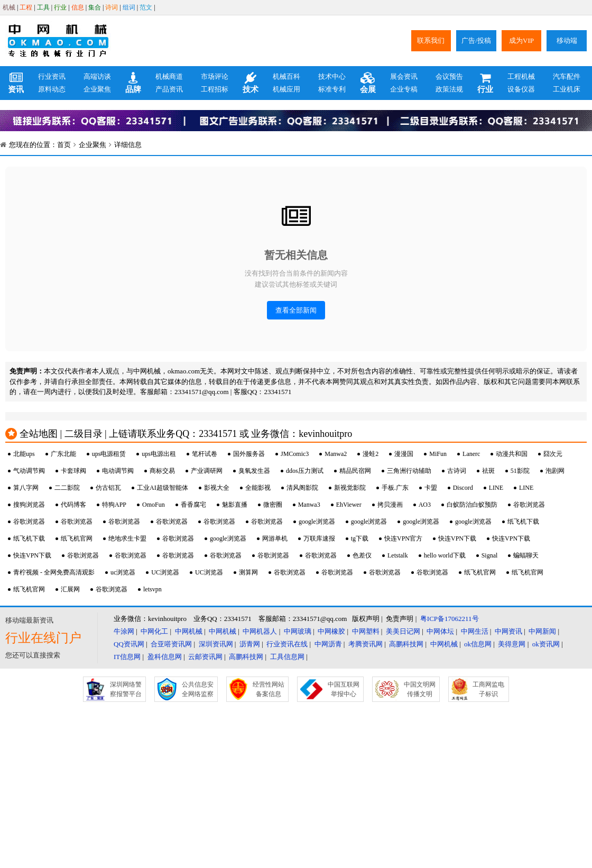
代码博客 (73, 505)
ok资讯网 (546, 644)
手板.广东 (395, 488)
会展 (368, 83)
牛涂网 (124, 631)
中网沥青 (328, 644)
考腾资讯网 (366, 644)
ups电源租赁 (109, 454)
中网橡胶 (331, 631)
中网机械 (189, 631)
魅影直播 (235, 505)
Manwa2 (336, 454)
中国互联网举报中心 (344, 689)
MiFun (438, 454)
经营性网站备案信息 (269, 689)
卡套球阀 (73, 471)
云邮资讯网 (205, 657)
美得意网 (512, 644)
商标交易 (162, 471)
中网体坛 (440, 631)
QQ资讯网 (129, 644)
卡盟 (431, 488)
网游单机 (275, 538)
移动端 (567, 40)
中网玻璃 (298, 631)
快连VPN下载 (457, 538)
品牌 (133, 83)
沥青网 (250, 644)
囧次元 (553, 454)
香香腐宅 (193, 505)
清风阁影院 (302, 488)
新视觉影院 (350, 488)
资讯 (16, 83)
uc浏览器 (123, 572)
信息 (78, 7)
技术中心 (332, 76)
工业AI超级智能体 (163, 488)
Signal (490, 555)
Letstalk (398, 555)
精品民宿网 (355, 471)
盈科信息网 (165, 657)
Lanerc (471, 454)
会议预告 (449, 76)
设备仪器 (521, 89)
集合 (95, 7)
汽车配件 (567, 76)
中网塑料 (366, 631)
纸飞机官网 (77, 538)
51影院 (520, 471)
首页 (64, 145)
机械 (9, 7)
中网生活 (475, 631)
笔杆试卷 (205, 454)
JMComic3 (295, 454)
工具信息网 (287, 657)
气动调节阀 (29, 471)
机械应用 (286, 89)
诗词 (112, 7)
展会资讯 (404, 76)
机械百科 (286, 76)
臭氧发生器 (254, 471)
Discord (463, 488)
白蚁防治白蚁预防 (472, 505)
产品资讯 (169, 89)
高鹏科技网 (406, 644)
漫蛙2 (371, 454)
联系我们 (431, 40)
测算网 (248, 572)
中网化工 (154, 631)
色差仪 (362, 555)
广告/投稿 (476, 40)
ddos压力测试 (305, 471)
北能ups (24, 454)
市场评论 (215, 76)
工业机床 (567, 89)
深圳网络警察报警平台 (126, 689)
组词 (129, 7)
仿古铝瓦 (108, 488)
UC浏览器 (165, 572)
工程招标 (215, 89)
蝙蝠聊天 (526, 555)
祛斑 (488, 471)
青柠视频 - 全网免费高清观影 (54, 572)
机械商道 (169, 76)
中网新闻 (542, 631)
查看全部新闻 (296, 310)
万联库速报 (319, 538)
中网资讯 (508, 631)
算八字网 (26, 488)
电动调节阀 (118, 471)
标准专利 (332, 89)
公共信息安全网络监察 (198, 689)
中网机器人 (260, 631)
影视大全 (217, 488)
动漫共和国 (512, 454)
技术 (251, 83)
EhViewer (349, 505)
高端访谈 (97, 76)
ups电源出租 (159, 454)
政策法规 (449, 89)
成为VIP (521, 40)
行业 (60, 7)
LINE (496, 488)
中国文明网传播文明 (420, 689)
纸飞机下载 (523, 522)
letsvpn (152, 589)
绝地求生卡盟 (127, 538)
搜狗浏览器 (29, 505)
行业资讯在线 (287, 644)
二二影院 (67, 488)
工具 (43, 7)
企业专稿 (404, 89)
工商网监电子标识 (488, 689)
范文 (146, 7)
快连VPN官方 (403, 538)
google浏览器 (317, 522)
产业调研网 (207, 471)
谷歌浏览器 (529, 505)
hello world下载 (445, 555)
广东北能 (63, 454)
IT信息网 (127, 657)
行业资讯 (52, 76)
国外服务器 (249, 454)
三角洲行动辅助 (409, 471)
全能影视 (258, 488)
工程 (26, 7)
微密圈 (273, 505)
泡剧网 (555, 471)
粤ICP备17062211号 (450, 619)
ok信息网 (478, 644)
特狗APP (114, 505)
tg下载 (360, 538)
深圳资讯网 (216, 644)
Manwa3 (309, 505)
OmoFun (154, 505)
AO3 (425, 505)
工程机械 (521, 76)
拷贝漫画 (390, 505)
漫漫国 (404, 454)
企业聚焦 (97, 89)
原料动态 (52, 89)
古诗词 (457, 471)
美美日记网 (403, 631)
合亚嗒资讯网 (171, 644)
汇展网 (70, 589)
